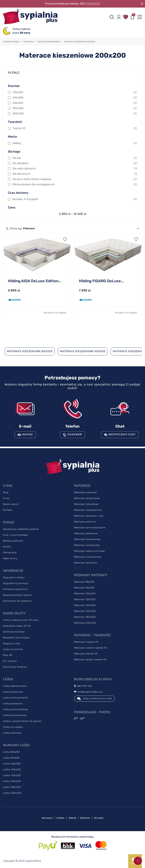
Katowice (85, 818)
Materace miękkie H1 (86, 642)
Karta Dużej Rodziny (15, 667)
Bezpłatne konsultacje (16, 638)
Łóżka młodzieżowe (15, 715)
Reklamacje (10, 553)
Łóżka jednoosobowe (16, 709)
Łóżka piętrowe (12, 733)
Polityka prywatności (15, 589)
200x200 (75, 114)
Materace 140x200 (85, 605)
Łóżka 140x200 (12, 775)
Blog (6, 492)
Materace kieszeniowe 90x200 (83, 351)
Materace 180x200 (85, 617)
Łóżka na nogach (13, 727)
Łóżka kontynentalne (15, 698)
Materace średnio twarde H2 (91, 648)
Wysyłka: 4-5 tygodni (75, 199)
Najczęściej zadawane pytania (21, 529)
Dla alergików (75, 163)
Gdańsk (72, 818)
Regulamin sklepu (14, 577)
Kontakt (8, 510)
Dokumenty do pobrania (17, 601)
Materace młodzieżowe (88, 557)
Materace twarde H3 (86, 654)
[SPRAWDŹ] (93, 4)
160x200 (75, 103)
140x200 (75, 98)
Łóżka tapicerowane (15, 686)
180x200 (75, 108)
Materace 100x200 (85, 594)
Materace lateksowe (86, 533)
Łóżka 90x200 (11, 758)
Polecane (29, 228)
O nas (6, 498)
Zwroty (7, 547)
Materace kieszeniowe (87, 539)
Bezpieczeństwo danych (17, 595)
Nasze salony (11, 504)
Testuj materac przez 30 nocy (21, 620)
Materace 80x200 (84, 582)
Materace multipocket (87, 545)
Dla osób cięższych (75, 169)
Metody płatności (13, 541)
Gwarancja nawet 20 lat (17, 626)
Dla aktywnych (75, 174)
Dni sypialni (10, 661)
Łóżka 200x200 (12, 793)
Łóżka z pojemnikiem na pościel (22, 721)
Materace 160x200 (85, 611)
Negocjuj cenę (12, 643)
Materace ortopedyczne (88, 510)
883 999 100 (83, 686)
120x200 (75, 92)
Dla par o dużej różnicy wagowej (75, 179)
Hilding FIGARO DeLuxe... (101, 281)
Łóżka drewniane (13, 692)
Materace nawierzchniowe (89, 551)
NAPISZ (25, 435)
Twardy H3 (75, 128)
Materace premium (85, 522)
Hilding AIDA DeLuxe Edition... (35, 281)
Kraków (61, 818)
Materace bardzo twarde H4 (90, 660)
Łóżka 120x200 (12, 770)
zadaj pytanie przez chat (94, 699)
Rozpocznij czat (120, 435)
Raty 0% (8, 655)
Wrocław (99, 818)
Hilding (75, 143)
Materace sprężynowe (87, 498)
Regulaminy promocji (16, 583)
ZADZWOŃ (72, 435)
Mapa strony (10, 558)
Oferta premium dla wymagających (75, 184)
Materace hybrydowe (86, 504)
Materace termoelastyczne (90, 528)
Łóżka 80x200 (11, 752)
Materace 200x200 (85, 623)
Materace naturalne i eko (89, 516)
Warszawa (47, 818)
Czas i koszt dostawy (15, 535)
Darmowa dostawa (14, 632)
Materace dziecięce (86, 563)
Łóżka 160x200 (12, 781)
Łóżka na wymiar (13, 649)
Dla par (75, 158)
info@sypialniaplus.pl (88, 692)
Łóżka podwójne (13, 704)
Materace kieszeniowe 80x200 (30, 351)
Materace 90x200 (84, 588)
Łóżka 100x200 (12, 764)
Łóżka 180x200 (12, 787)
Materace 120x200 (85, 599)
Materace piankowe (85, 492)
